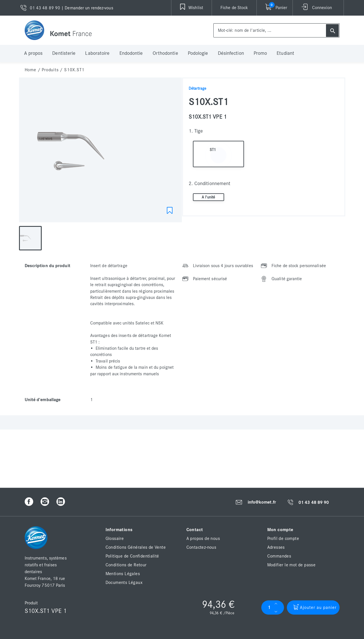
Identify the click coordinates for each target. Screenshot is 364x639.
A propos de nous (203, 539)
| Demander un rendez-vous (87, 8)
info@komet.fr (262, 502)
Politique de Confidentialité (132, 556)
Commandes (279, 556)
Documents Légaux (124, 583)
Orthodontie (165, 53)
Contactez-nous (201, 547)
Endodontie (131, 53)
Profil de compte (283, 539)
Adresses (276, 547)
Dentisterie (64, 53)
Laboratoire (97, 53)
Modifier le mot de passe (292, 565)
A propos (33, 53)
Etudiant (285, 53)
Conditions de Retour (126, 565)
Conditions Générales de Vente (136, 547)
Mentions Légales (123, 574)
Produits (50, 70)
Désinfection (231, 53)
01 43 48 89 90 (314, 502)
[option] (101, 151)
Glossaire (115, 539)
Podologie (198, 53)
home (30, 70)
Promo (260, 53)
